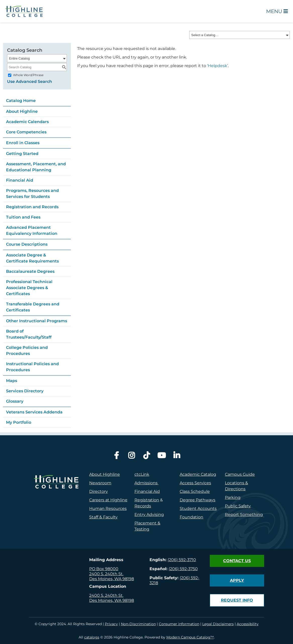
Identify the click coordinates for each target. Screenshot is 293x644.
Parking (233, 497)
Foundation (191, 517)
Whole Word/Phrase (28, 75)
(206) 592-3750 (183, 569)
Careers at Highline (108, 500)
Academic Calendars (27, 122)
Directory (99, 491)
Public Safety (238, 506)
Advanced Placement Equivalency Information (32, 230)
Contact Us (237, 561)
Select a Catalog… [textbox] (205, 35)
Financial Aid (20, 180)
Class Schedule (195, 491)
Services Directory (25, 391)
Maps (12, 381)
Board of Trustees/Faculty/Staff (29, 334)
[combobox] (239, 35)
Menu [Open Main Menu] (277, 11)
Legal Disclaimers (218, 624)
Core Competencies (26, 132)
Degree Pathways (198, 500)
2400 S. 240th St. (106, 574)
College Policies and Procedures (27, 351)
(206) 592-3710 (182, 560)
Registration (147, 500)
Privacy (111, 624)
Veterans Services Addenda (34, 412)
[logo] (56, 504)
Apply (237, 580)
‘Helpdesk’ (217, 66)
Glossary (15, 401)
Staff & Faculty (103, 517)
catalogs (92, 637)
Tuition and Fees (23, 217)
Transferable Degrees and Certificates (33, 307)
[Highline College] (24, 11)
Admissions (146, 483)
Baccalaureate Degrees (30, 271)
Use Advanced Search (30, 82)
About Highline (22, 111)
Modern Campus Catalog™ (190, 637)
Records (143, 506)
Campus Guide (240, 474)
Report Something (244, 515)
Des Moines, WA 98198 (112, 579)
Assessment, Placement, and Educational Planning (36, 167)
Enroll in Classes (23, 143)
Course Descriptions (27, 244)
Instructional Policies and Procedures (32, 367)
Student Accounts (198, 508)
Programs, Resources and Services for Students (32, 194)
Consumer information (179, 624)
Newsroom (100, 483)
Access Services (195, 483)
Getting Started (22, 154)
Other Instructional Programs (37, 321)
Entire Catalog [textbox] (19, 58)
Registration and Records (32, 207)
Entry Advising (149, 515)
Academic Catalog (198, 474)
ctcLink (142, 474)
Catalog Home (21, 101)
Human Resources (108, 508)
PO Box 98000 (104, 569)
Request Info (237, 600)
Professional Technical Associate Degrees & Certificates (29, 288)
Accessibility (248, 624)
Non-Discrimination (138, 624)
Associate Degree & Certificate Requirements (32, 258)
